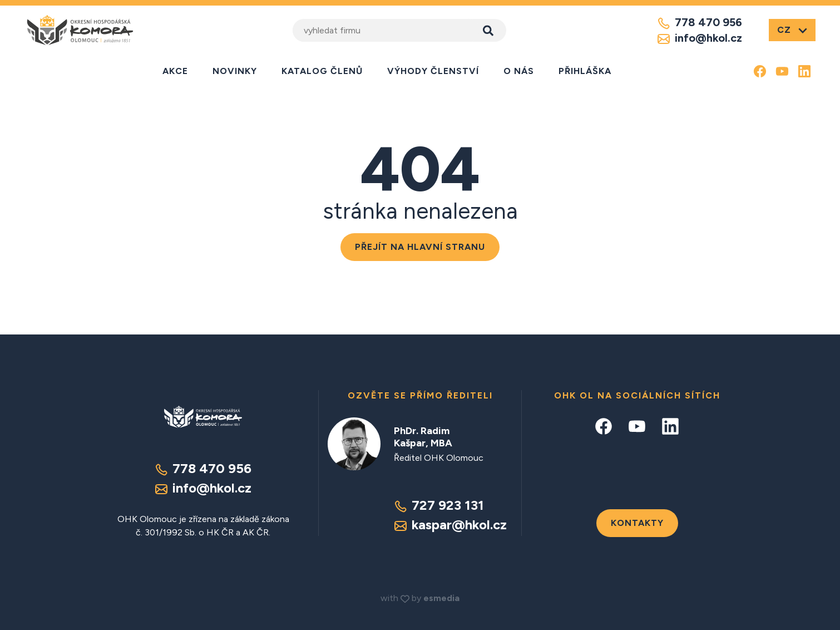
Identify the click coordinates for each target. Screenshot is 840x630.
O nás (519, 71)
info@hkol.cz (700, 38)
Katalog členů (322, 71)
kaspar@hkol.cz (450, 525)
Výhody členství (433, 71)
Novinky (235, 71)
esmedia (441, 598)
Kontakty (637, 523)
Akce (175, 71)
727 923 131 (439, 505)
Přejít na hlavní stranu (420, 247)
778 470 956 (700, 23)
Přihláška (585, 71)
